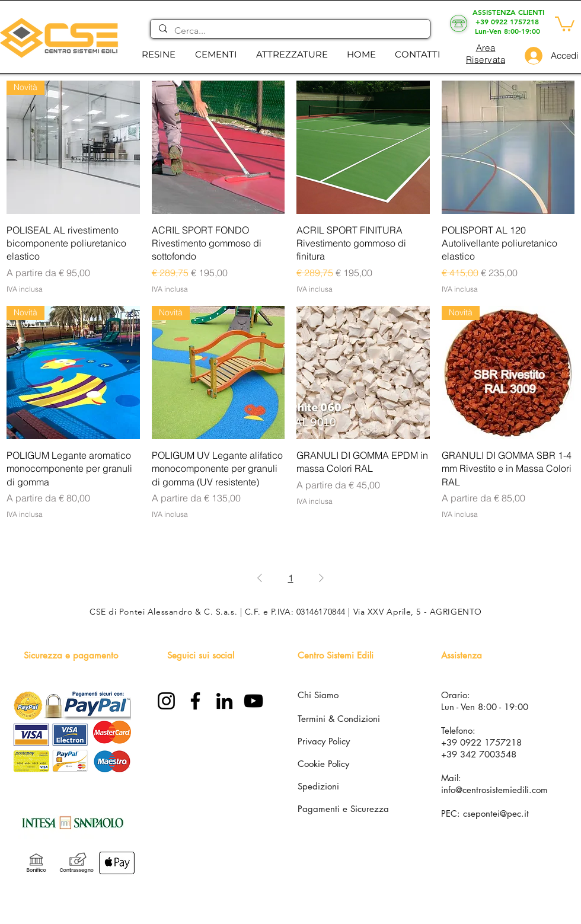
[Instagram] (166, 701)
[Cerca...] (290, 31)
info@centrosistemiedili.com (494, 790)
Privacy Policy (324, 741)
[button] (158, 54)
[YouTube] (253, 701)
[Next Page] (321, 578)
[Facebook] (195, 701)
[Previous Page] (260, 578)
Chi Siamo (318, 695)
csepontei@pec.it (496, 813)
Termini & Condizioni (339, 719)
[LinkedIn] (224, 701)
